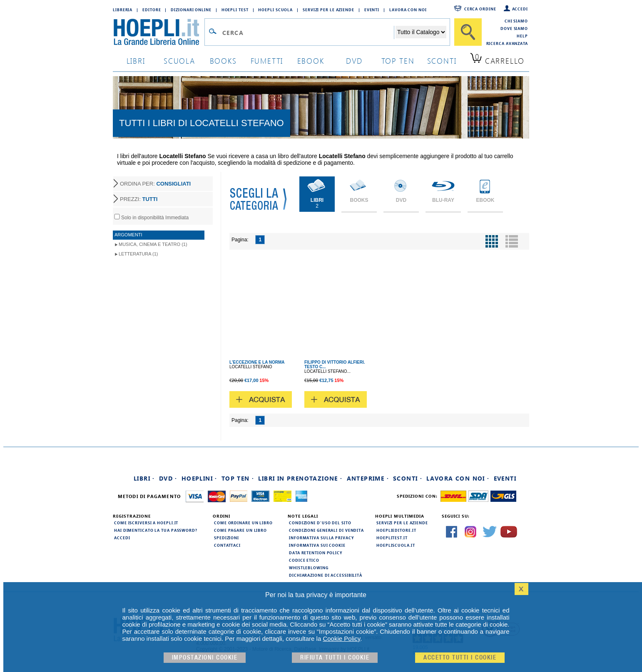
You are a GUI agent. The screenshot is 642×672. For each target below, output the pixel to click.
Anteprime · (368, 478)
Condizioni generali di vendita (326, 530)
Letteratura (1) (138, 254)
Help (522, 36)
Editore (152, 10)
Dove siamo (514, 28)
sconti (442, 61)
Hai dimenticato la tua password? (156, 530)
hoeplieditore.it (396, 530)
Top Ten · (238, 478)
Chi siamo (516, 21)
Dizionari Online (191, 10)
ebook (311, 61)
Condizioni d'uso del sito (320, 523)
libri (136, 61)
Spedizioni (226, 538)
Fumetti (267, 61)
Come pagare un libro (240, 530)
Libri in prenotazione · (300, 478)
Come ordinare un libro (243, 523)
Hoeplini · (199, 478)
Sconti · (408, 478)
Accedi (520, 9)
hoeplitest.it (392, 538)
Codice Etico (304, 560)
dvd (354, 61)
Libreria (123, 10)
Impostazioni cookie (205, 658)
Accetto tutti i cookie (460, 658)
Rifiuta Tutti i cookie (335, 658)
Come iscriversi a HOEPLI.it (146, 523)
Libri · (144, 478)
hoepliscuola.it (396, 545)
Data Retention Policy (316, 553)
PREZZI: (139, 199)
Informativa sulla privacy (321, 538)
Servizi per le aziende (328, 10)
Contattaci (227, 545)
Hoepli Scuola (275, 10)
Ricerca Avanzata (507, 43)
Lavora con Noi (408, 10)
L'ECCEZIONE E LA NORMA (257, 362)
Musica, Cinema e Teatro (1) (153, 244)
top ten (398, 61)
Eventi (372, 10)
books (223, 61)
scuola (179, 61)
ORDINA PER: (155, 184)
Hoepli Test (235, 10)
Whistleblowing (309, 568)
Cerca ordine (480, 9)
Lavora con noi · (458, 478)
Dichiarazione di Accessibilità (326, 575)
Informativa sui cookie (317, 545)
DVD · (168, 478)
